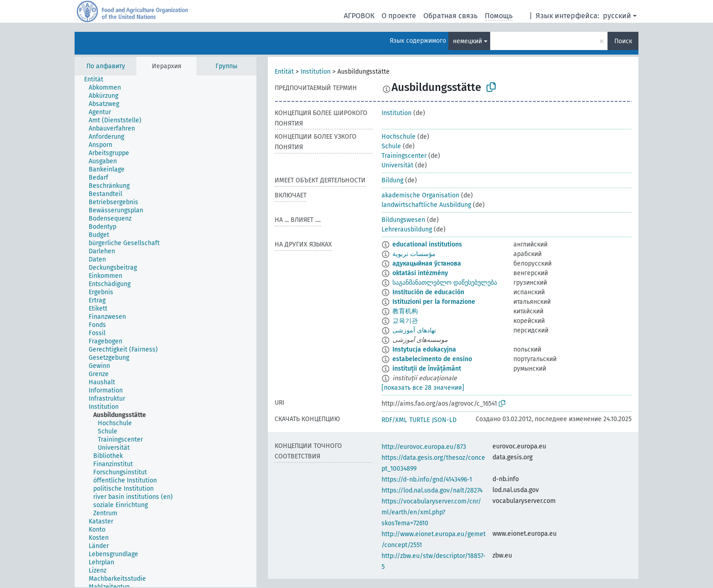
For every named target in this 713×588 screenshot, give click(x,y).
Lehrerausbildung (407, 229)
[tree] (166, 331)
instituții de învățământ (427, 369)
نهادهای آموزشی (414, 330)
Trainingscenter (404, 156)
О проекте (399, 16)
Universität (397, 165)
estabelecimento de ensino (432, 359)
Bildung (392, 180)
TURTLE (419, 420)
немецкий (467, 41)
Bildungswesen (403, 220)
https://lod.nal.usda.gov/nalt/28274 (432, 490)
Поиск (623, 41)
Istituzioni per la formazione (434, 302)
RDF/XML (394, 420)
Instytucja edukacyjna (424, 349)
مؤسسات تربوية (414, 254)
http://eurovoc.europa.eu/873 (424, 447)
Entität (284, 72)
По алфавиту (106, 66)
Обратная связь (450, 16)
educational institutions (427, 244)
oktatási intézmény (420, 273)
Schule (391, 146)
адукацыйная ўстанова (427, 264)
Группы (226, 66)
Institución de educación (428, 292)
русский (617, 16)
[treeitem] (98, 80)
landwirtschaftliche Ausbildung (426, 205)
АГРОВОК (359, 16)
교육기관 (405, 321)
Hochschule (399, 137)
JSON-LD (444, 420)
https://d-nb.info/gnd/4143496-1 (427, 480)
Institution (316, 72)
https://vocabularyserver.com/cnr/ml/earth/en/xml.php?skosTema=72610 (431, 512)
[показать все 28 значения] (423, 388)
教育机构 (405, 311)
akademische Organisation (420, 195)
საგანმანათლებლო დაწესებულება (445, 283)
